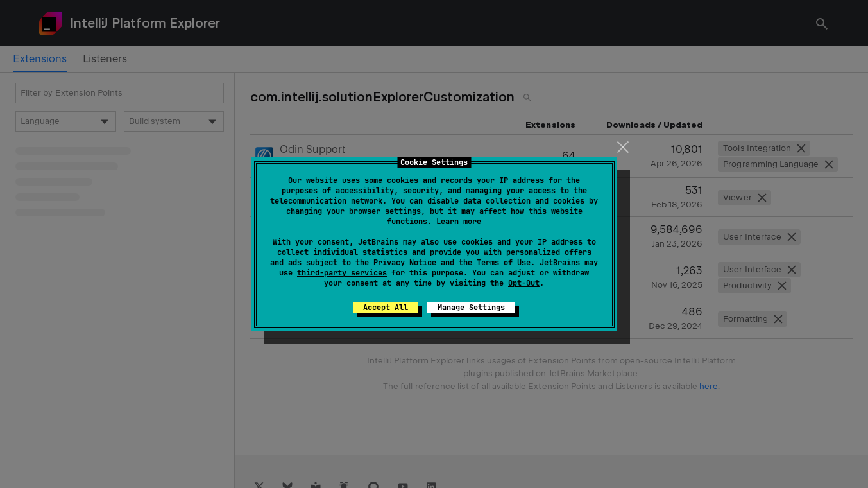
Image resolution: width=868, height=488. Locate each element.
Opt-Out (524, 283)
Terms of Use (504, 263)
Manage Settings (471, 308)
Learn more (459, 222)
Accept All (386, 308)
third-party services (342, 273)
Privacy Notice (405, 263)
